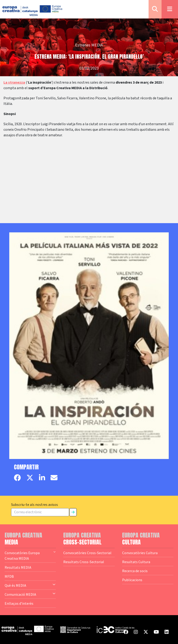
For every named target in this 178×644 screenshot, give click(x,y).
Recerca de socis (135, 571)
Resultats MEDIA (18, 567)
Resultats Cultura (136, 562)
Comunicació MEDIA (30, 594)
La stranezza (14, 82)
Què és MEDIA (30, 585)
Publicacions (132, 580)
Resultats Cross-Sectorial (84, 562)
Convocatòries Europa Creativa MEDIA (30, 555)
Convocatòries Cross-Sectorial (87, 553)
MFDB (9, 576)
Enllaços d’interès (19, 603)
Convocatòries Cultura (140, 553)
